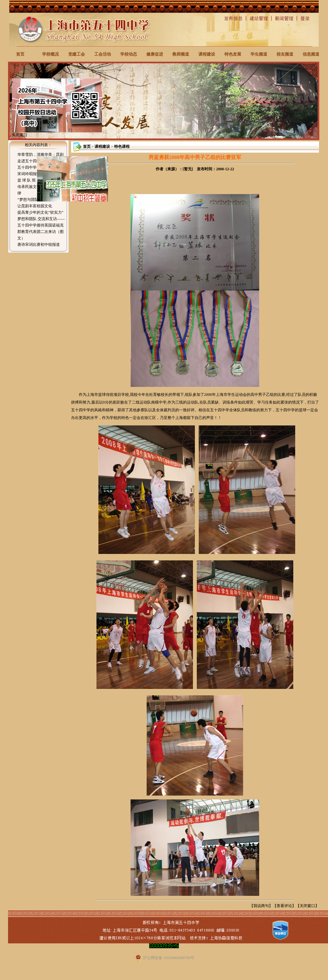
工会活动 (103, 54)
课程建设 (207, 54)
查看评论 (284, 906)
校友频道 (285, 54)
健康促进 (155, 54)
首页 (20, 54)
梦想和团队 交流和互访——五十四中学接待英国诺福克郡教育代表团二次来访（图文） (41, 228)
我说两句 (261, 906)
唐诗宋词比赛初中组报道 (39, 245)
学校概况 (50, 54)
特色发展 (233, 54)
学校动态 (129, 54)
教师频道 (181, 54)
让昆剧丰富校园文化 (35, 206)
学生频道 (259, 54)
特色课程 (122, 147)
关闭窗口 (307, 906)
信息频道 (311, 54)
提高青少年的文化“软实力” (40, 212)
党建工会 (77, 54)
